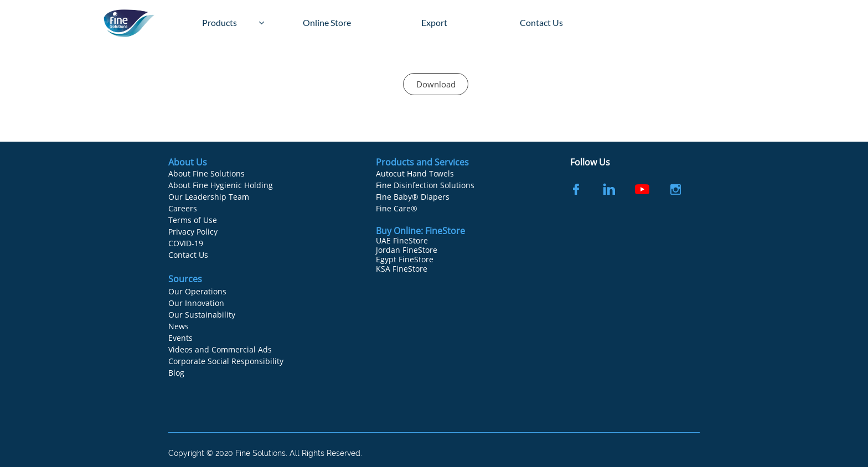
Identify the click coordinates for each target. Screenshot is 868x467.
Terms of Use (193, 220)
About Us (188, 162)
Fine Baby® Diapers (413, 197)
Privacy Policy (193, 232)
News (179, 326)
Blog (176, 373)
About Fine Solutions (206, 173)
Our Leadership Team (209, 197)
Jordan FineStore (407, 250)
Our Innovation (196, 303)
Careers (183, 208)
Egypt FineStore (405, 259)
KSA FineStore (402, 269)
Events (180, 338)
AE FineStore (405, 240)
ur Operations (200, 291)
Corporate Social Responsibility (226, 361)
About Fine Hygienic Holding (221, 185)
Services (452, 162)
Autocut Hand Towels (415, 173)
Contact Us (188, 255)
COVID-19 (186, 243)
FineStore (445, 231)
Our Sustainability (202, 315)
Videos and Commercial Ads (220, 349)
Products (396, 162)
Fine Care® (397, 208)
